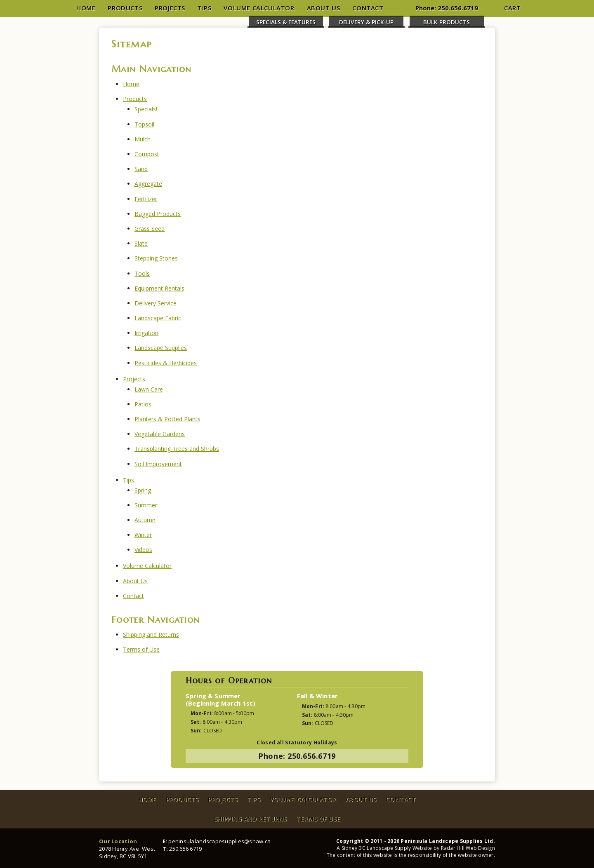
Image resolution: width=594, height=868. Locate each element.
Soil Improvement (158, 464)
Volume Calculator (259, 8)
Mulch (143, 139)
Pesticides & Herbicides (166, 363)
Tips (204, 8)
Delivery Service (156, 303)
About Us (324, 8)
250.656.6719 (458, 8)
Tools (142, 273)
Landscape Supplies (161, 348)
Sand (141, 169)
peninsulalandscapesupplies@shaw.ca (219, 841)
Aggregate (148, 184)
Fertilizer (146, 199)
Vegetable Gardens (160, 434)
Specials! (146, 109)
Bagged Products (158, 214)
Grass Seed (150, 229)
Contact (368, 8)
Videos (143, 550)
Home (86, 8)
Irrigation (146, 333)
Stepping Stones (156, 258)
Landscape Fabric (158, 318)
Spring (143, 490)
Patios (143, 404)
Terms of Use (141, 649)
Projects (170, 8)
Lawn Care (149, 389)
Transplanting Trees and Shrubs (177, 449)
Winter (143, 535)
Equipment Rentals (159, 288)
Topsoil (144, 124)
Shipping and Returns (151, 635)
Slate (141, 243)
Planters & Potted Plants (167, 419)
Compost (147, 154)
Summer (146, 505)
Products (125, 8)
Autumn (145, 520)
